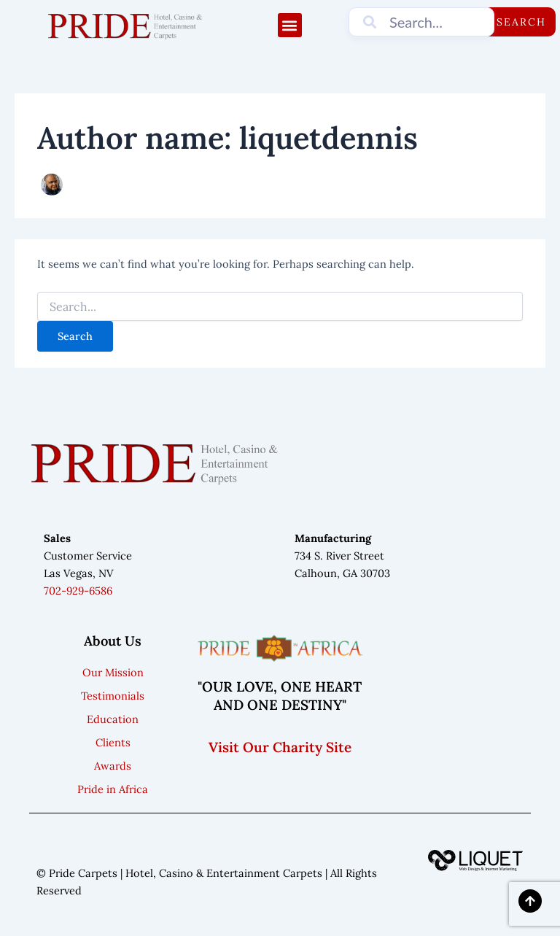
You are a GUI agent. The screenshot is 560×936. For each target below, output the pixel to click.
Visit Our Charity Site (280, 747)
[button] (290, 25)
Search (521, 22)
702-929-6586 (78, 591)
